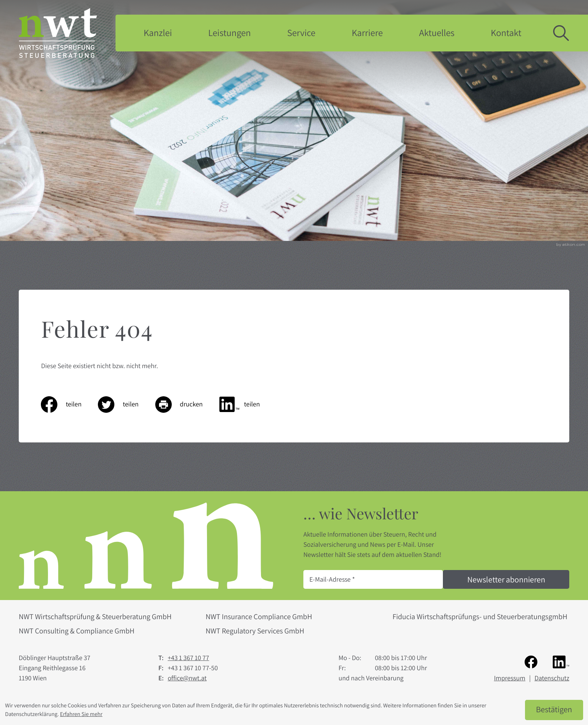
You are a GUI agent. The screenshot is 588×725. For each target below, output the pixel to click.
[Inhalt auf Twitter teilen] (126, 405)
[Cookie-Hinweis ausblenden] (554, 710)
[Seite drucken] (187, 405)
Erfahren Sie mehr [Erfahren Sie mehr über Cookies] (81, 714)
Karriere (367, 33)
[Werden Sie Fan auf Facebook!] (531, 661)
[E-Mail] (373, 579)
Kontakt (506, 33)
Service (301, 33)
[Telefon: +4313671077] (188, 658)
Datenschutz (552, 678)
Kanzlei (158, 33)
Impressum (510, 678)
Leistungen (229, 33)
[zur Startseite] (58, 33)
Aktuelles (437, 33)
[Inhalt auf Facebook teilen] (69, 405)
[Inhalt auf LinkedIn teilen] (248, 405)
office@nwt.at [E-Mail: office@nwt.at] (187, 678)
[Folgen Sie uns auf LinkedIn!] (561, 661)
